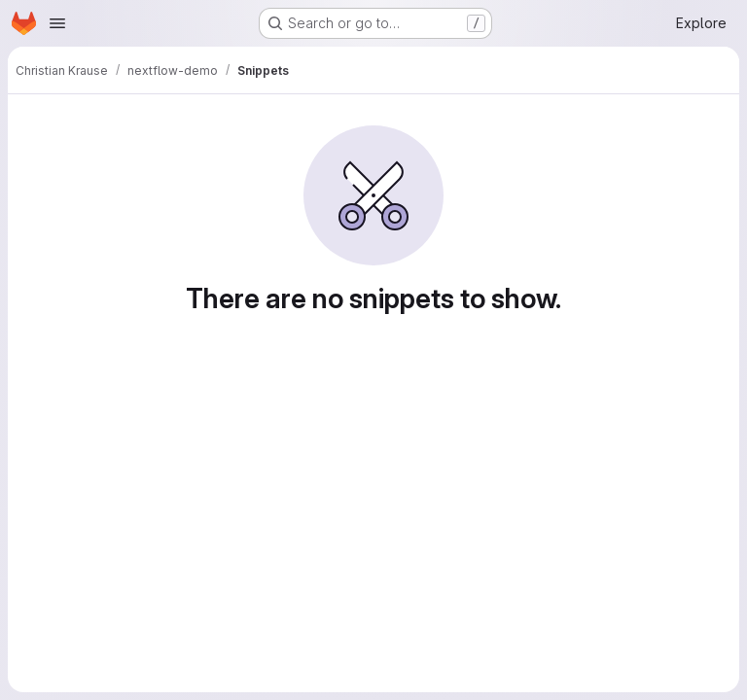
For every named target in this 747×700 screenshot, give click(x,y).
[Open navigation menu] (57, 23)
